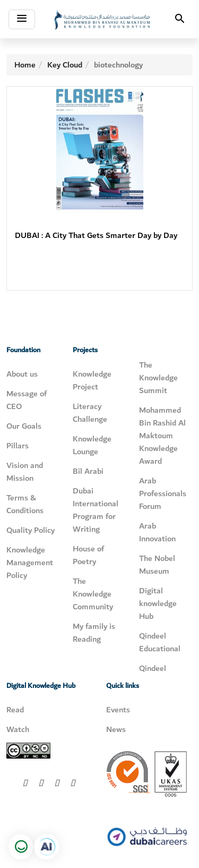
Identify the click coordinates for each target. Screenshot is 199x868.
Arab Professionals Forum (163, 493)
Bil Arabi (88, 471)
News (116, 729)
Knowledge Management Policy (30, 563)
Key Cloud (65, 65)
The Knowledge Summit (158, 378)
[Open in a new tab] (47, 847)
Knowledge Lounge (92, 445)
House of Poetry (88, 555)
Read (15, 710)
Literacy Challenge (90, 413)
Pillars (18, 446)
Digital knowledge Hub (158, 603)
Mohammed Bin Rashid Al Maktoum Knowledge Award (162, 436)
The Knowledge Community (93, 594)
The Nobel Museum (157, 565)
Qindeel (153, 668)
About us (22, 374)
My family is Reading (94, 633)
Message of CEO (27, 400)
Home (25, 65)
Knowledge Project (92, 380)
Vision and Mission (25, 472)
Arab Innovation (157, 532)
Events (118, 710)
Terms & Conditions (25, 504)
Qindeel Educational (160, 642)
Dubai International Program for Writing (96, 510)
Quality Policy (31, 530)
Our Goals (24, 426)
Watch (18, 729)
